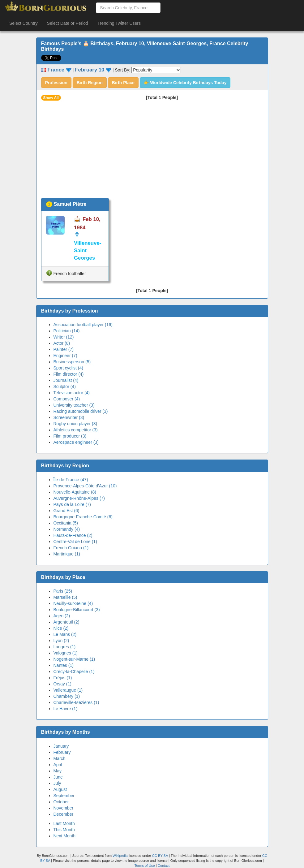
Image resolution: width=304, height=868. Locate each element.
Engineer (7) (65, 356)
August (60, 789)
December (64, 814)
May (58, 771)
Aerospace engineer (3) (76, 442)
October (61, 802)
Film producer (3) (70, 436)
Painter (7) (64, 349)
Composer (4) (67, 399)
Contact (164, 866)
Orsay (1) (62, 684)
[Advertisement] (152, 152)
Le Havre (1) (66, 709)
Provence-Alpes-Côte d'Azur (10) (85, 486)
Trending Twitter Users (119, 23)
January (61, 746)
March (60, 758)
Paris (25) (63, 591)
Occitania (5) (66, 523)
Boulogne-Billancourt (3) (77, 610)
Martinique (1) (67, 554)
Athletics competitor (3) (76, 430)
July (57, 783)
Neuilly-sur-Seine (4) (73, 603)
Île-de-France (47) (71, 480)
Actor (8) (62, 343)
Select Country (24, 23)
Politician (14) (67, 331)
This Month (64, 830)
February (62, 752)
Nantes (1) (64, 665)
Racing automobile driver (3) (81, 411)
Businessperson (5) (72, 362)
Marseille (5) (65, 597)
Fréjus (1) (63, 678)
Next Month (65, 836)
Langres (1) (65, 647)
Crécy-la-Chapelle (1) (74, 672)
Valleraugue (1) (68, 690)
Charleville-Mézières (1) (76, 702)
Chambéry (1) (67, 696)
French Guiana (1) (71, 548)
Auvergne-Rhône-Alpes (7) (79, 498)
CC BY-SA (160, 856)
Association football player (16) (83, 325)
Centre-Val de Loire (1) (75, 542)
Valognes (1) (66, 653)
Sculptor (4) (65, 386)
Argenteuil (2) (66, 622)
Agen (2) (62, 616)
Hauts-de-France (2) (73, 535)
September (64, 796)
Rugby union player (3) (75, 424)
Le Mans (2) (65, 634)
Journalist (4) (66, 380)
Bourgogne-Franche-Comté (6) (83, 517)
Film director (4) (69, 374)
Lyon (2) (61, 641)
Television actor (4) (72, 393)
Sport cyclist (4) (68, 368)
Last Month (64, 823)
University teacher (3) (74, 405)
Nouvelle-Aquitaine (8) (75, 492)
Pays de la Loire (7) (72, 504)
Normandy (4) (67, 529)
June (58, 777)
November (64, 808)
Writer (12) (64, 337)
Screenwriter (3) (69, 417)
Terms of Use (145, 866)
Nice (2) (61, 628)
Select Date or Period (68, 23)
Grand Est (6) (66, 511)
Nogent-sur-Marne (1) (74, 659)
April (58, 765)
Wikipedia (120, 856)
